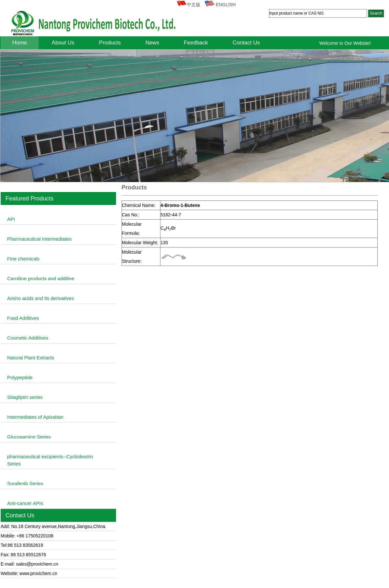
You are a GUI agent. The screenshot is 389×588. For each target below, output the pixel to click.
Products (110, 43)
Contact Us (246, 43)
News (152, 43)
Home (20, 43)
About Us (63, 43)
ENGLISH (220, 5)
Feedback (196, 43)
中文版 (188, 5)
